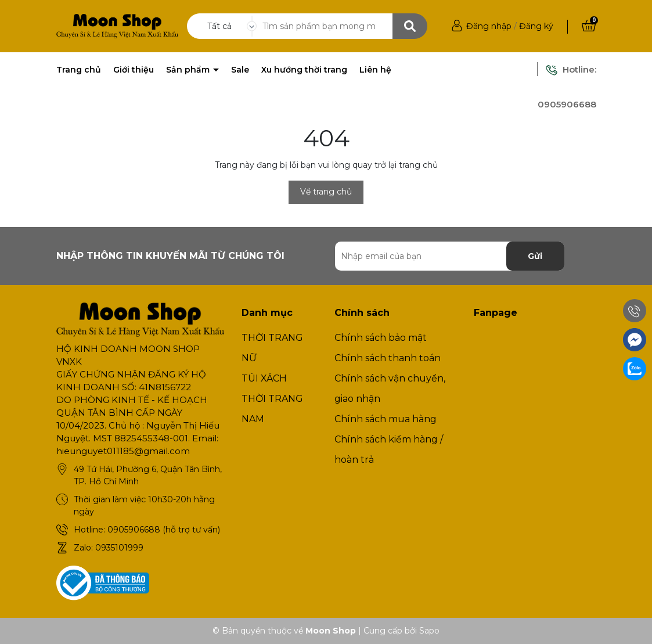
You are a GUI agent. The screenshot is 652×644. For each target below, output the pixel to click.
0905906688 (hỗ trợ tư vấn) (164, 530)
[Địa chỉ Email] (450, 256)
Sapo (429, 631)
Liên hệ (375, 70)
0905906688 (567, 104)
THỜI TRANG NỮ (272, 348)
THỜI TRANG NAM (272, 409)
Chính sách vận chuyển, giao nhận (390, 388)
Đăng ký (536, 26)
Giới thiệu (134, 70)
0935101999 (119, 548)
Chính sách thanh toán (388, 358)
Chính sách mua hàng (386, 419)
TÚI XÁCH (264, 378)
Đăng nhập (489, 26)
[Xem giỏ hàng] (589, 26)
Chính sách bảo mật (381, 338)
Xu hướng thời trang (304, 70)
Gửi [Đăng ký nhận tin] (535, 256)
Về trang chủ (326, 192)
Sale (240, 70)
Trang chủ (79, 70)
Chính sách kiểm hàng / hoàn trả (389, 449)
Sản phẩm (189, 70)
